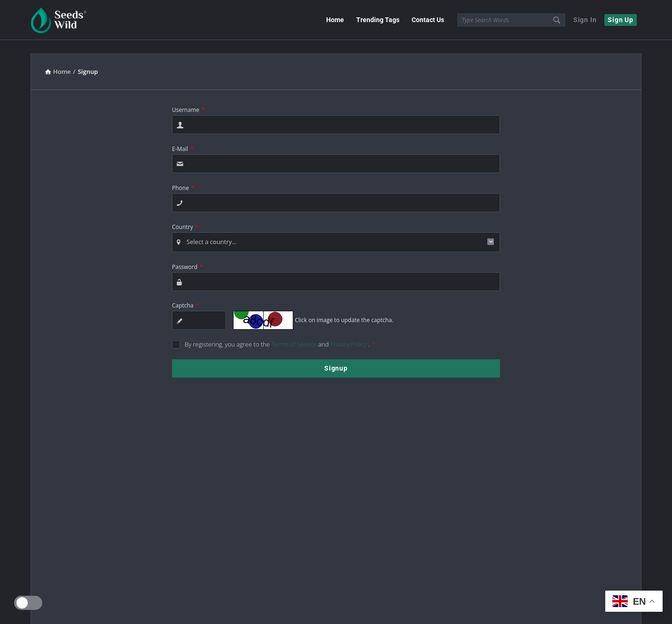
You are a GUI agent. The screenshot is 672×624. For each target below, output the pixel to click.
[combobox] (336, 234)
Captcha (185, 297)
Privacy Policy (349, 336)
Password (188, 258)
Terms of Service (295, 336)
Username (188, 101)
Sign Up (621, 20)
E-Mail (183, 140)
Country (185, 218)
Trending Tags (378, 20)
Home (335, 20)
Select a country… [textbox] (211, 233)
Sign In (585, 20)
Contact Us (428, 20)
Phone (183, 179)
